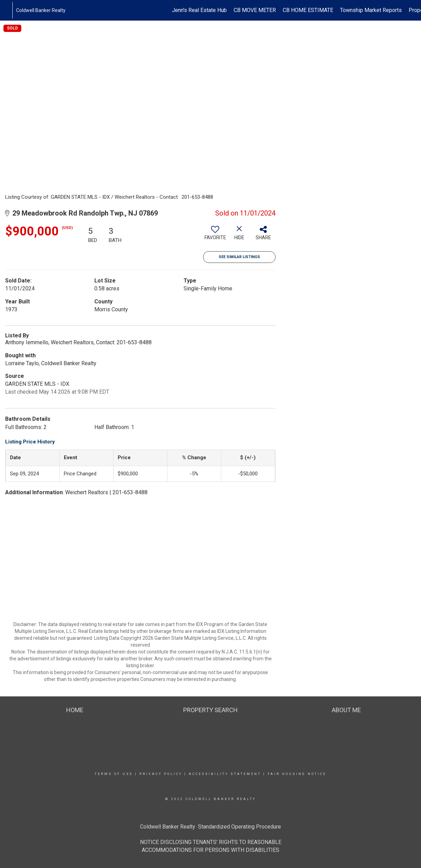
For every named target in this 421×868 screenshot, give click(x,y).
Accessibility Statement (225, 774)
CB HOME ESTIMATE (308, 10)
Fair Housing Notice (297, 774)
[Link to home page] (9, 10)
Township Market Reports (371, 10)
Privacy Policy (161, 774)
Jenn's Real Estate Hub (199, 10)
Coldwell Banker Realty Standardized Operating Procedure (211, 827)
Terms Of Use (114, 774)
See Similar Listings (239, 257)
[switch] (215, 235)
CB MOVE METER (255, 10)
